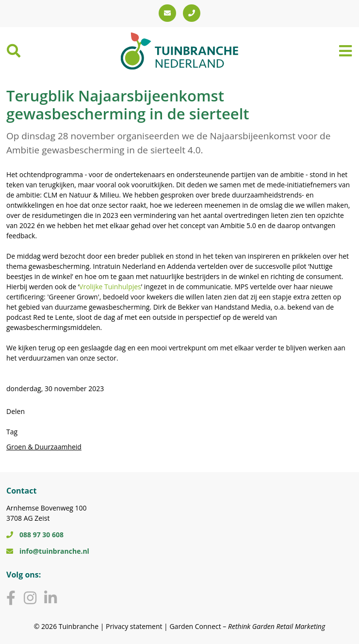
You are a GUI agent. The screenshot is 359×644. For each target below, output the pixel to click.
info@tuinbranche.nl (48, 551)
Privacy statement (134, 626)
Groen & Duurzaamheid (44, 447)
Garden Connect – (247, 626)
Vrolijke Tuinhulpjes (110, 287)
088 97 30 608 (35, 535)
